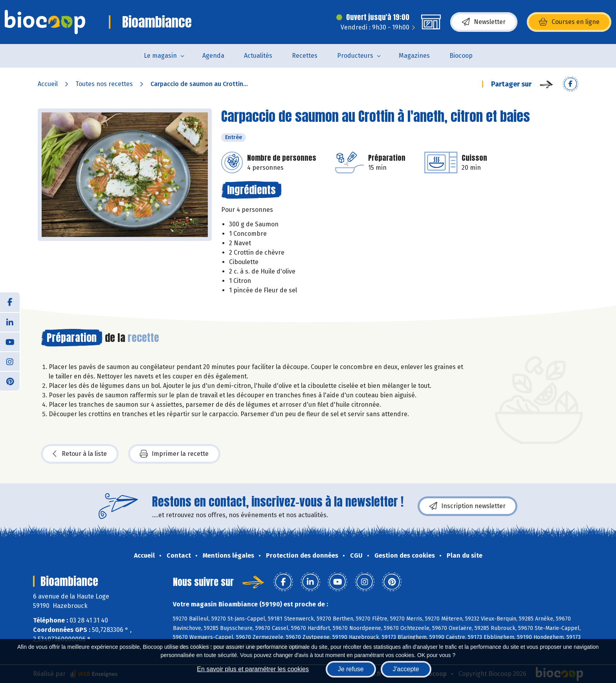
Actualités (258, 56)
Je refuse (351, 669)
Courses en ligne (569, 22)
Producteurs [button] (355, 56)
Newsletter (484, 22)
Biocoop (461, 56)
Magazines (414, 56)
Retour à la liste (80, 454)
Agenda (213, 56)
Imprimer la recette (174, 454)
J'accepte (406, 669)
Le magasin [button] (160, 56)
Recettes (305, 56)
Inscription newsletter (467, 506)
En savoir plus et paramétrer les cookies (253, 669)
